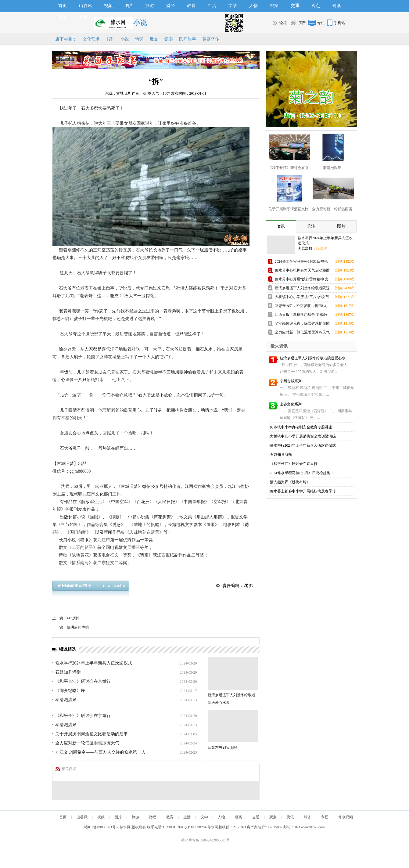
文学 (233, 6)
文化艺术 (91, 39)
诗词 (139, 39)
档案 (274, 6)
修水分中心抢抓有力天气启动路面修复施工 (302, 271)
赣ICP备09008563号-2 (101, 827)
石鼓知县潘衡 (68, 672)
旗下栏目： (66, 39)
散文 (154, 39)
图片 (129, 6)
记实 (169, 39)
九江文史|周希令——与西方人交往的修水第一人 (100, 752)
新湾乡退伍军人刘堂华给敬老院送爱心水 (313, 358)
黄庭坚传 (211, 39)
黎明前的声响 (78, 627)
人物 (253, 6)
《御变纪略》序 (70, 691)
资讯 (336, 6)
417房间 (73, 618)
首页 (63, 6)
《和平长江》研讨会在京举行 (83, 681)
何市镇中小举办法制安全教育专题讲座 (301, 427)
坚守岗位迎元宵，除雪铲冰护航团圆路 (302, 324)
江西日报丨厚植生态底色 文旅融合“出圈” (301, 316)
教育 (191, 6)
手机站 (339, 23)
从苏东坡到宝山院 (222, 747)
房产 (302, 23)
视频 (108, 6)
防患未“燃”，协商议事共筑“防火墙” (301, 307)
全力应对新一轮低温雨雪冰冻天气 (87, 743)
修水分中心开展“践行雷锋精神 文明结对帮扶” (302, 280)
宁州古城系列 (291, 381)
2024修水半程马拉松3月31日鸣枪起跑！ (301, 263)
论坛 (283, 23)
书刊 (110, 39)
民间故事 (188, 39)
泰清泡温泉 (66, 700)
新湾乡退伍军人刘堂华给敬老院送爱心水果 (302, 289)
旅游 (150, 6)
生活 (212, 6)
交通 (295, 6)
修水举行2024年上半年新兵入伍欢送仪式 (94, 663)
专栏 (83, 17)
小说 (125, 39)
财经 (170, 6)
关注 (311, 226)
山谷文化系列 (291, 404)
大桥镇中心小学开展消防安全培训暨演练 (303, 436)
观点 (316, 6)
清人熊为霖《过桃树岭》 (290, 482)
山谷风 (85, 6)
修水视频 (346, 817)
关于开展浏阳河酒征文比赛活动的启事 (91, 734)
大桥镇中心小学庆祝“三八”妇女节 (302, 297)
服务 (63, 17)
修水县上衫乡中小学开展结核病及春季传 (303, 491)
